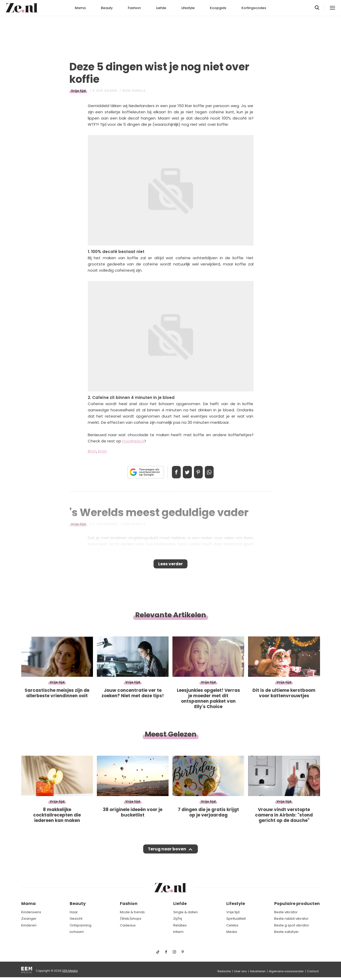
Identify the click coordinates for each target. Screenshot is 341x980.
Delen (171, 472)
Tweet (186, 472)
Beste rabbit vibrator (291, 919)
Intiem (178, 932)
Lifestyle (188, 8)
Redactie (224, 971)
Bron (92, 451)
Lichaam (77, 932)
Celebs (232, 925)
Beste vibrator (286, 912)
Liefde (161, 8)
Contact (313, 971)
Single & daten (186, 912)
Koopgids (218, 8)
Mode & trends (132, 912)
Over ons (240, 971)
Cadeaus (128, 925)
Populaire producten (297, 904)
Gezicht (76, 919)
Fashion (134, 8)
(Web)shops (131, 919)
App (215, 472)
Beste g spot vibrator (292, 925)
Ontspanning (81, 925)
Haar (74, 912)
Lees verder (170, 566)
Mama (80, 8)
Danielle (139, 91)
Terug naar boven (167, 854)
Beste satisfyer (286, 932)
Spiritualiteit (236, 919)
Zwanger (29, 919)
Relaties (180, 925)
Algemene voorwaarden (286, 971)
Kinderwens (31, 912)
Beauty (107, 8)
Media (232, 932)
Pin (200, 472)
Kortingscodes (254, 8)
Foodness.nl (133, 441)
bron (103, 451)
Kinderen (29, 925)
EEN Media (70, 971)
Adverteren (258, 971)
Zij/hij (178, 919)
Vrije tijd (78, 91)
